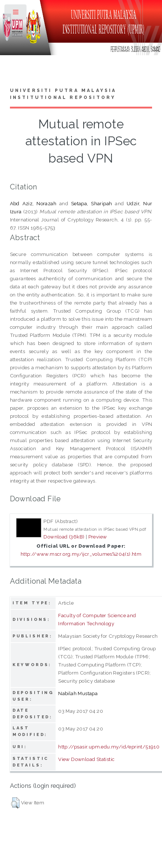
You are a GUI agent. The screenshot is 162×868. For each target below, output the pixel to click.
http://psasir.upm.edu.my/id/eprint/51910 (109, 747)
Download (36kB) (64, 537)
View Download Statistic (86, 759)
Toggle (16, 14)
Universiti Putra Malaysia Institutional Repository (63, 94)
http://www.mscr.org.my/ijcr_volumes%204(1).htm (81, 554)
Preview (98, 537)
